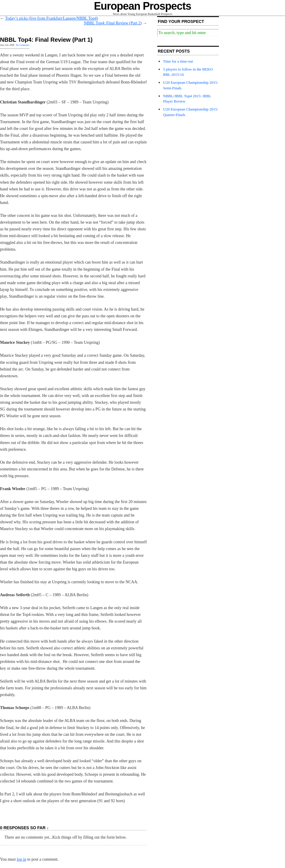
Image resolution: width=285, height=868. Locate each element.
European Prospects (143, 6)
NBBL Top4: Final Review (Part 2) (113, 23)
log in (21, 859)
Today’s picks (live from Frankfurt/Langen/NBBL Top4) (51, 18)
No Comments (22, 45)
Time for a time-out (178, 61)
